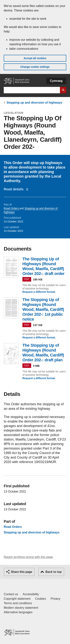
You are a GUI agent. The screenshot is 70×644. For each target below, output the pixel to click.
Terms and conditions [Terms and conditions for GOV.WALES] (18, 603)
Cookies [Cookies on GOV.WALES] (41, 599)
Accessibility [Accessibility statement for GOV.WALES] (31, 594)
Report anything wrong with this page (28, 557)
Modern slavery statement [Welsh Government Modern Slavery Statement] (21, 608)
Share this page (21, 572)
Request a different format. (39, 292)
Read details (15, 189)
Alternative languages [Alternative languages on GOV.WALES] (18, 612)
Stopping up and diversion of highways (34, 103)
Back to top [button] (53, 572)
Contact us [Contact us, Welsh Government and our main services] (11, 594)
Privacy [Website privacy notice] (55, 599)
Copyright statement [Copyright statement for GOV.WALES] (17, 599)
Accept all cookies (35, 58)
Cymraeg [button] (56, 81)
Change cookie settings (35, 67)
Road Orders (12, 208)
